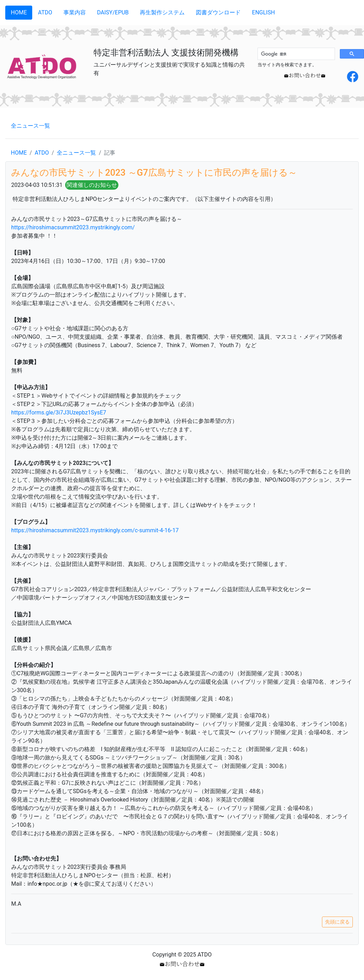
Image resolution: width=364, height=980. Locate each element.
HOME (19, 12)
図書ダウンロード (218, 12)
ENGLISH (263, 12)
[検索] (296, 54)
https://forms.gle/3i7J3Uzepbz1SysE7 (59, 413)
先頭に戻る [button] (337, 922)
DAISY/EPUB (113, 12)
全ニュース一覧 (30, 126)
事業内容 (75, 12)
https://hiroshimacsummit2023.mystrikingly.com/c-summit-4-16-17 (95, 530)
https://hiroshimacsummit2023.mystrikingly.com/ (73, 227)
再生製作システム (162, 12)
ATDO (45, 12)
